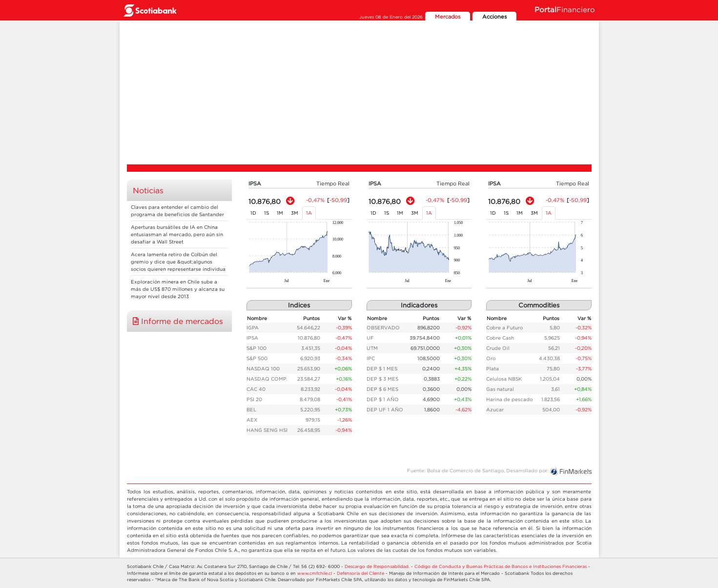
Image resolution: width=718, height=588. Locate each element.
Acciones (494, 17)
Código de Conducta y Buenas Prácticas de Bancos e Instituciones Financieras (501, 566)
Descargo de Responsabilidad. (377, 566)
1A (309, 213)
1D (253, 213)
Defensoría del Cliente (360, 573)
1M (280, 213)
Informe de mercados (178, 321)
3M (295, 213)
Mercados (448, 17)
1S (267, 213)
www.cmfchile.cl (315, 573)
